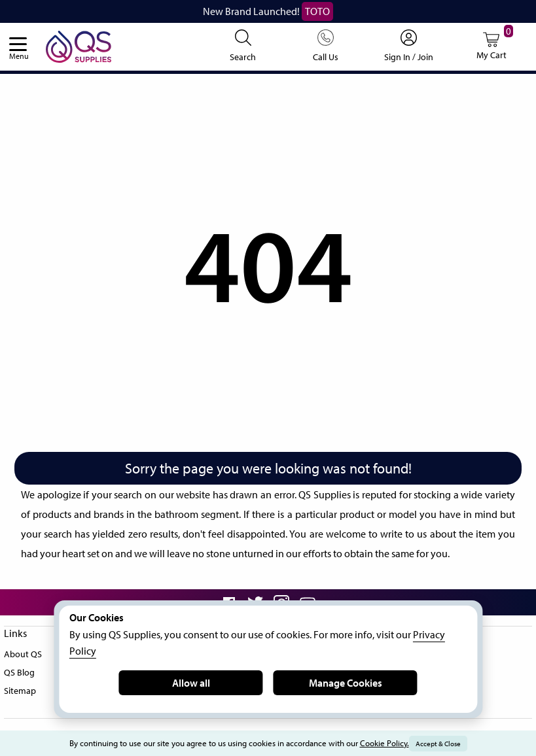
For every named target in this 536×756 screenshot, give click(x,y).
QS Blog (21, 690)
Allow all (191, 682)
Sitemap (21, 708)
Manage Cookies (345, 682)
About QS (24, 672)
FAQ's (146, 727)
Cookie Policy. (392, 743)
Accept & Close (451, 744)
